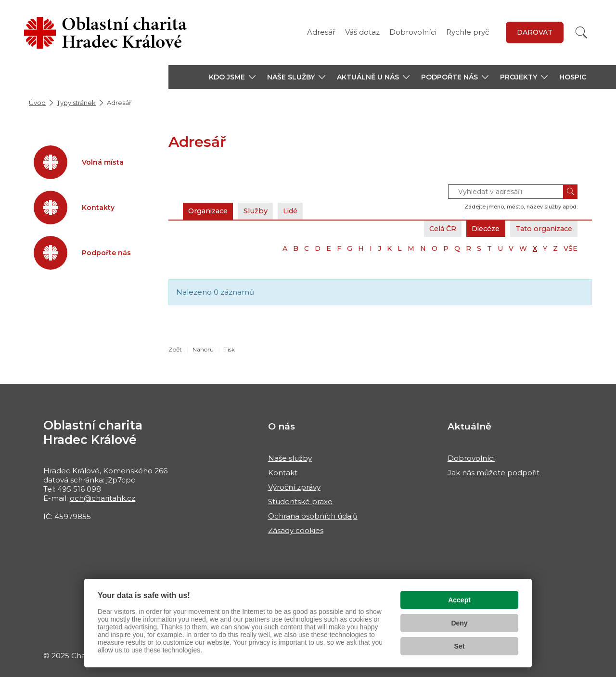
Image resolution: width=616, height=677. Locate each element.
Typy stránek (76, 103)
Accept (459, 600)
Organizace (210, 211)
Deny (459, 623)
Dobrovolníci (413, 32)
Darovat (535, 32)
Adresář (321, 32)
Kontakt (283, 473)
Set (460, 646)
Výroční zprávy (294, 487)
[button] (232, 77)
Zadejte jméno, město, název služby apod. (521, 207)
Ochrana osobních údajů (313, 516)
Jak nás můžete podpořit (494, 473)
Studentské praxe (300, 501)
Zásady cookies (296, 530)
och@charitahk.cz (103, 498)
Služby (261, 211)
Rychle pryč (468, 32)
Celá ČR (432, 228)
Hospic (573, 77)
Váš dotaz (362, 32)
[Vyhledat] (581, 33)
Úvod (37, 103)
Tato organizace (541, 228)
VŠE (571, 248)
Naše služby (290, 458)
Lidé (298, 211)
